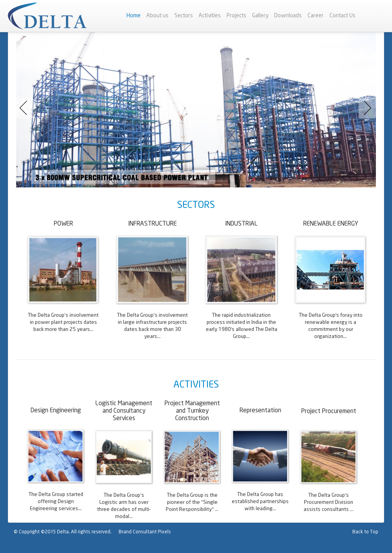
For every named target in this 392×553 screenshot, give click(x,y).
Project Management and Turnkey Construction (192, 411)
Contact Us (343, 16)
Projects (236, 16)
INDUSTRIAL (241, 224)
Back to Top (365, 532)
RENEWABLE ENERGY (331, 224)
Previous (26, 108)
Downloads (288, 16)
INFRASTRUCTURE (152, 224)
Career (316, 16)
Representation (260, 411)
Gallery (260, 16)
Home (134, 16)
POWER (63, 224)
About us (158, 16)
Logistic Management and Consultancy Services (124, 411)
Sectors (184, 16)
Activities (210, 16)
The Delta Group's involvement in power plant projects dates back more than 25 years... (63, 322)
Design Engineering (56, 411)
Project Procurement (329, 411)
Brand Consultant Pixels (145, 532)
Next (366, 108)
